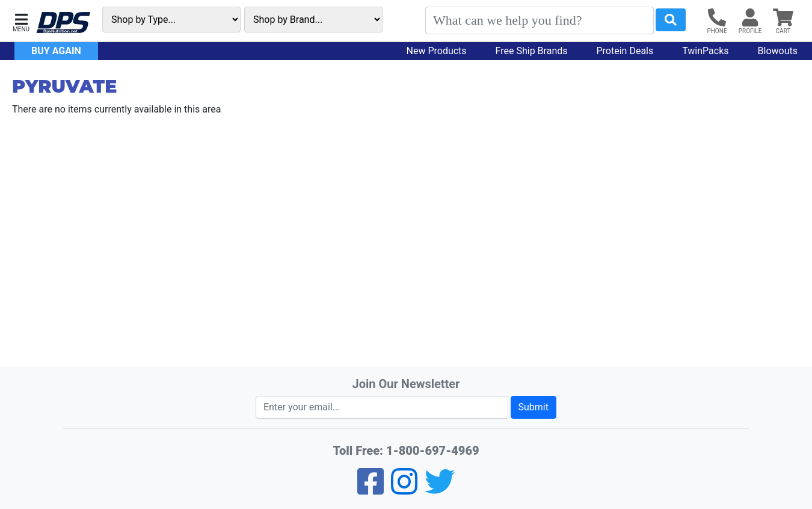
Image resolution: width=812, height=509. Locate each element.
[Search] (540, 20)
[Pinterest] (404, 489)
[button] (21, 21)
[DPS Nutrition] (63, 23)
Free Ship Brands (532, 51)
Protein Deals (625, 51)
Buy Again (56, 51)
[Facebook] (371, 489)
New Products (437, 51)
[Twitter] (440, 489)
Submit (534, 407)
